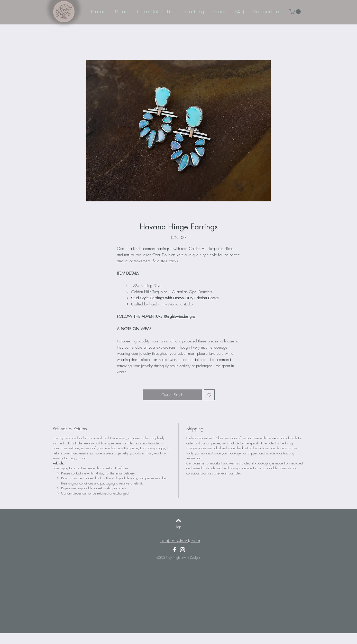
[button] (295, 12)
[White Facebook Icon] (175, 550)
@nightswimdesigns (179, 316)
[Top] (178, 527)
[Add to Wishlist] (209, 395)
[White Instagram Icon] (182, 550)
